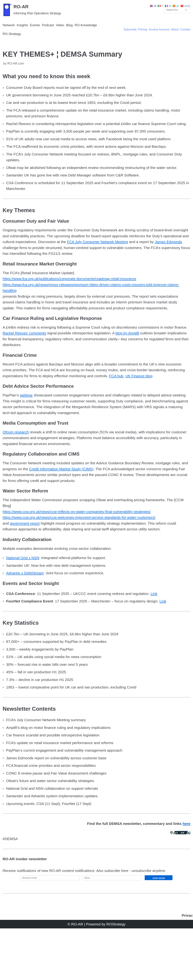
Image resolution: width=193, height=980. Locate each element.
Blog (72, 32)
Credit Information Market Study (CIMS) (72, 506)
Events (36, 32)
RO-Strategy (12, 41)
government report (26, 562)
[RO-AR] (32, 13)
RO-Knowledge (89, 32)
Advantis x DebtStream (26, 614)
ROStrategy (117, 976)
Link (161, 635)
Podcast (50, 32)
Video (63, 32)
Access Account (158, 37)
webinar (28, 429)
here (186, 873)
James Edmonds (17, 269)
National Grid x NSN (23, 598)
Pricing (140, 37)
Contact (185, 37)
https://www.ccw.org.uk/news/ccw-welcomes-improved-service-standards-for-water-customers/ (83, 556)
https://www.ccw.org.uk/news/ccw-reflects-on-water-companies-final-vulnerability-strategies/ (80, 550)
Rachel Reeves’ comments (40, 358)
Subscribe (127, 37)
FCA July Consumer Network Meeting (130, 263)
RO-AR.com (16, 72)
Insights (23, 32)
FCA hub (161, 403)
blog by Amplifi (148, 358)
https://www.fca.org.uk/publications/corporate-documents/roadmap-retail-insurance (73, 301)
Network (9, 32)
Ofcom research (16, 467)
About (174, 37)
